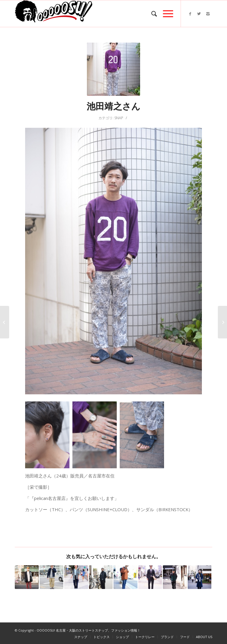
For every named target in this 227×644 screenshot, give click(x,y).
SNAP (119, 118)
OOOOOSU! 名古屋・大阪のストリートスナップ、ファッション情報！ (89, 630)
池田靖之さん (113, 106)
